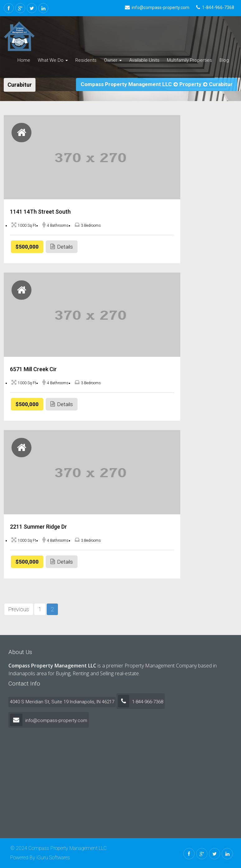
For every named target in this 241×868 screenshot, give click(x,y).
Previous (19, 609)
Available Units (144, 60)
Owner (113, 60)
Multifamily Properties (189, 60)
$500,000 (27, 247)
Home (24, 60)
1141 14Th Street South (40, 212)
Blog (224, 60)
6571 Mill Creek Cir (33, 369)
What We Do (53, 60)
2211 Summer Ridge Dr (38, 527)
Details (62, 247)
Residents (86, 60)
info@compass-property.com (49, 720)
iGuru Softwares (53, 858)
